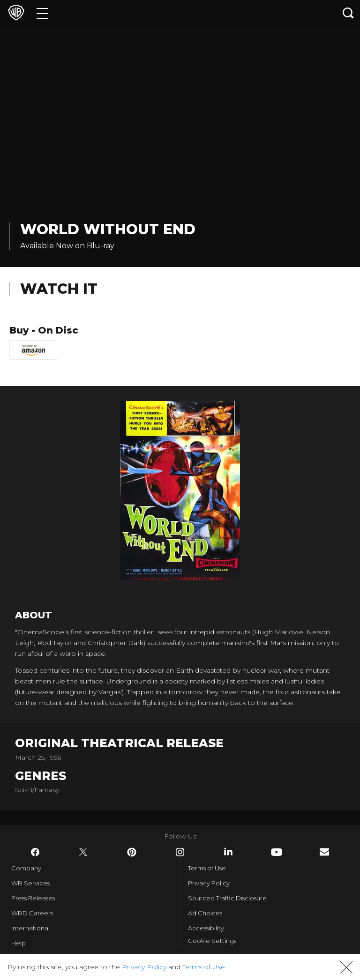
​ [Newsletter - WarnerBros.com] (324, 852)
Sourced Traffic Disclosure (227, 898)
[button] (346, 967)
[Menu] (42, 13)
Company (26, 868)
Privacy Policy (209, 883)
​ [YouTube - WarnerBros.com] (277, 852)
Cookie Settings (212, 941)
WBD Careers (32, 913)
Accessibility (206, 928)
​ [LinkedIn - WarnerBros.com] (228, 852)
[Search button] (348, 13)
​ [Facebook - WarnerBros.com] (35, 852)
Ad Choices (205, 913)
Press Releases (33, 898)
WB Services (30, 883)
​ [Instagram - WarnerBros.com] (180, 852)
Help (19, 943)
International (30, 928)
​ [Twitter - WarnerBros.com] (83, 852)
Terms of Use (207, 868)
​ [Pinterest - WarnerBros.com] (132, 852)
